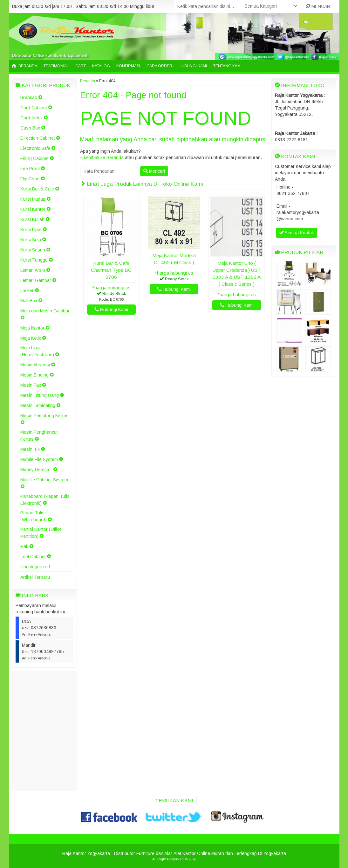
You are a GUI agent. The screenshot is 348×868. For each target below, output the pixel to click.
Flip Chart (30, 179)
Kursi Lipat (31, 230)
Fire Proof (30, 169)
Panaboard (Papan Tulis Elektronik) (45, 500)
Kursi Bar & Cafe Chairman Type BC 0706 (111, 270)
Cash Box (30, 128)
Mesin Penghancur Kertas (39, 436)
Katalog (101, 66)
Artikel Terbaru (35, 577)
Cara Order (159, 66)
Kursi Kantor (33, 209)
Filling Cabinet (34, 158)
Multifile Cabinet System (44, 480)
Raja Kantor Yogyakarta (86, 853)
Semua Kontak (297, 233)
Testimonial (56, 66)
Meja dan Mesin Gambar (45, 311)
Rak (24, 546)
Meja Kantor (32, 328)
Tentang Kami (227, 66)
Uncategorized (35, 567)
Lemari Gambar (36, 280)
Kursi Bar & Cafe (37, 189)
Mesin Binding (34, 375)
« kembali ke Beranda (102, 157)
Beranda (25, 66)
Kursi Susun (33, 250)
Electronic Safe (35, 148)
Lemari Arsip (33, 270)
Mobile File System (39, 459)
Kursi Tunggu (34, 260)
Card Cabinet (34, 108)
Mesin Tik (30, 449)
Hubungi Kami (193, 66)
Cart (81, 66)
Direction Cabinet (38, 138)
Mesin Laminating (38, 405)
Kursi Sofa (31, 240)
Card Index (31, 118)
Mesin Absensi (35, 365)
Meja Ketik (31, 338)
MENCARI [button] (319, 6)
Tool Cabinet (33, 557)
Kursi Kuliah (32, 219)
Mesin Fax (31, 385)
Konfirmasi (128, 66)
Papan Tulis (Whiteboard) (34, 516)
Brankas (29, 97)
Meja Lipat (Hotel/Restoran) (37, 351)
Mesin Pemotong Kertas (44, 416)
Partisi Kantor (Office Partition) (41, 533)
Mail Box (29, 301)
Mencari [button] (154, 171)
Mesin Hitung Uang (40, 395)
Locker (27, 290)
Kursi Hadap (33, 199)
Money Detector (36, 470)
